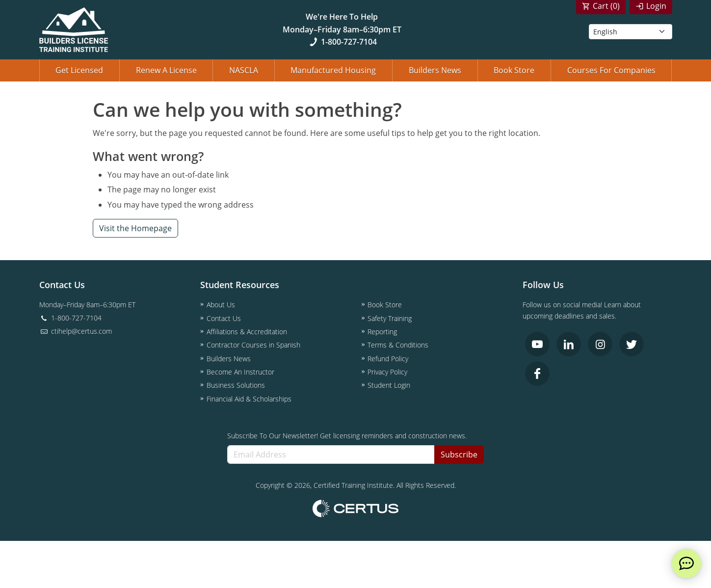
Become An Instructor (240, 372)
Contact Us (224, 318)
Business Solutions (236, 385)
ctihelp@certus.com (76, 331)
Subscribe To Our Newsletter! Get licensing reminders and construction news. (347, 436)
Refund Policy (388, 359)
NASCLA (244, 70)
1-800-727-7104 (342, 42)
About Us (221, 305)
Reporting (382, 332)
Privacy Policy (387, 372)
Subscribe (459, 454)
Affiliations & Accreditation (247, 332)
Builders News (435, 70)
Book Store (514, 70)
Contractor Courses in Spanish (253, 345)
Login (656, 6)
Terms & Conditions (398, 345)
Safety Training (390, 318)
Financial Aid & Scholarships (249, 399)
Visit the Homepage (135, 228)
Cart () (606, 6)
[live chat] (686, 563)
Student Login (389, 385)
